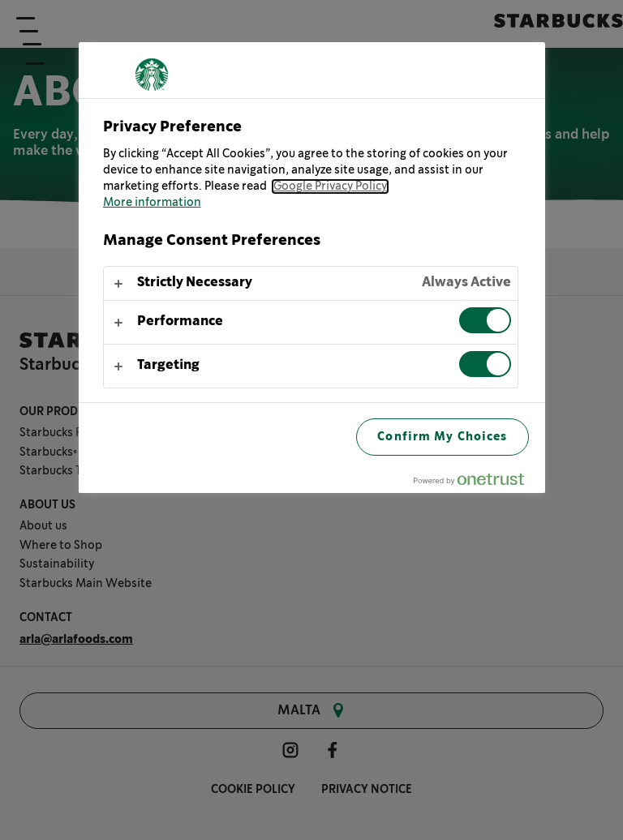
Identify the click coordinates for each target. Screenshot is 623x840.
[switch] (485, 320)
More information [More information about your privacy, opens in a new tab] (152, 203)
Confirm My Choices (442, 437)
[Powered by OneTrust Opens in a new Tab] (475, 483)
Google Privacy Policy (330, 186)
